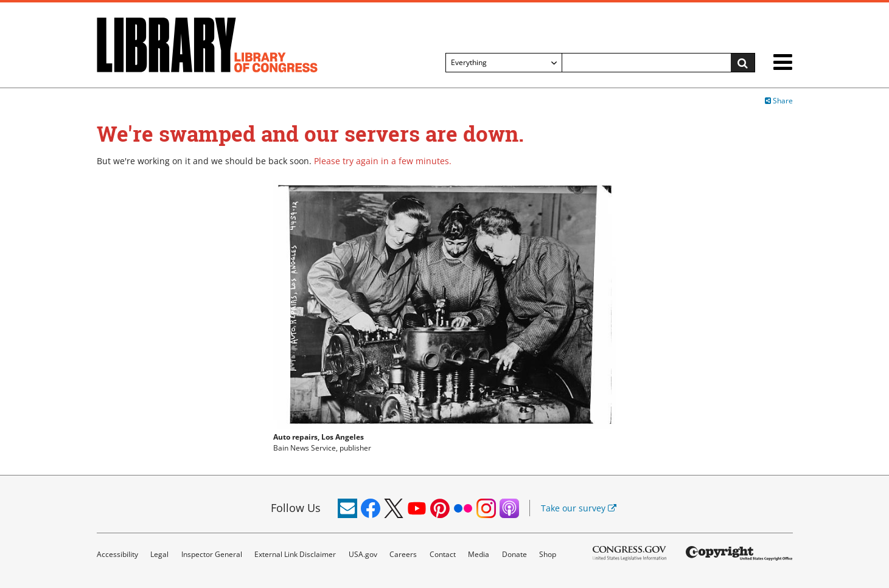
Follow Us (296, 508)
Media (479, 554)
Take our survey (579, 508)
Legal (159, 554)
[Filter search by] (504, 63)
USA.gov (363, 554)
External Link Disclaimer (295, 554)
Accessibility (117, 554)
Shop (548, 554)
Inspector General (212, 554)
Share (779, 101)
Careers (403, 554)
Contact (443, 554)
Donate (514, 554)
